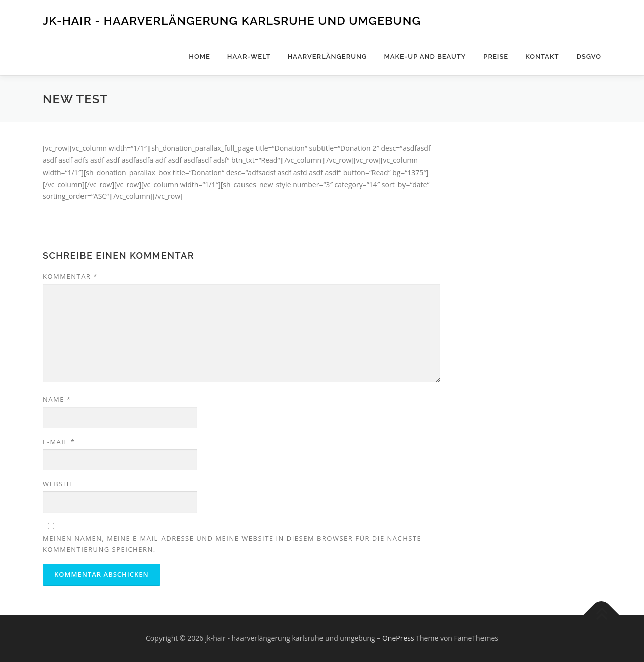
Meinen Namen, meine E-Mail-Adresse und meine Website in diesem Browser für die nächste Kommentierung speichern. (232, 544)
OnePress (398, 638)
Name (57, 399)
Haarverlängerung (327, 57)
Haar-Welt (249, 57)
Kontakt (542, 57)
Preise (496, 57)
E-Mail (59, 442)
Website (59, 484)
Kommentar (70, 276)
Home (199, 57)
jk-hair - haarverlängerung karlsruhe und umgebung (232, 20)
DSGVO (589, 57)
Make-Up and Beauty (425, 57)
